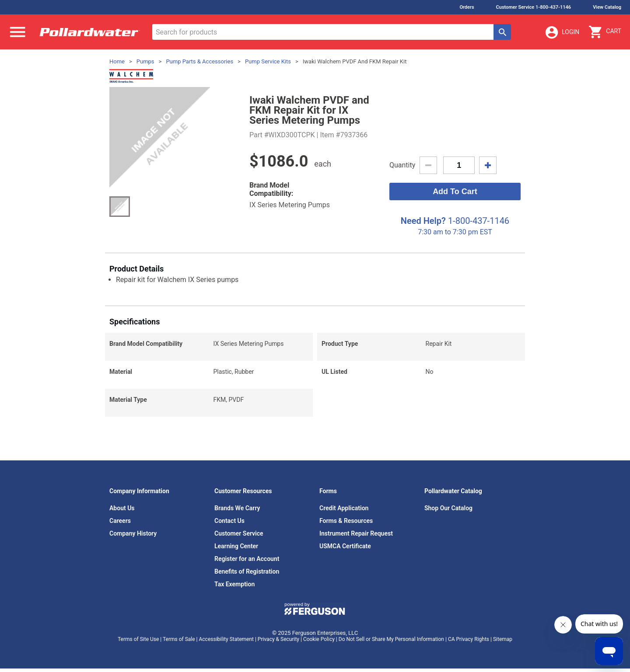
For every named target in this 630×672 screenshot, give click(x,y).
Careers (120, 521)
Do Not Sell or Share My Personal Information (391, 639)
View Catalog (607, 7)
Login (562, 32)
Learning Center (236, 546)
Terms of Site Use (138, 639)
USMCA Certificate (345, 546)
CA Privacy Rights (469, 639)
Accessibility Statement (226, 639)
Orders (467, 7)
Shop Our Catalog (448, 508)
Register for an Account (247, 559)
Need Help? (423, 221)
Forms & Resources (346, 521)
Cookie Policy (319, 639)
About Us (122, 508)
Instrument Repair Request (356, 533)
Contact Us (229, 521)
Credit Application (344, 508)
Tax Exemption (234, 584)
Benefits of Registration (247, 571)
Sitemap (503, 639)
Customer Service (239, 533)
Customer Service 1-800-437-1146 (534, 7)
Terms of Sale (179, 639)
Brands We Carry (237, 508)
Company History (133, 533)
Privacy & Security (278, 639)
